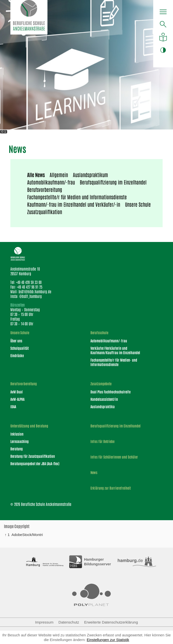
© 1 (4, 132)
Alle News (36, 175)
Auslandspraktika (103, 406)
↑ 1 (7, 535)
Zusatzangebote (101, 384)
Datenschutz (69, 622)
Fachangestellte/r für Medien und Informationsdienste (77, 197)
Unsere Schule (138, 204)
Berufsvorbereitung (45, 189)
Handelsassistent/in (104, 399)
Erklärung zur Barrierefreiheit (111, 488)
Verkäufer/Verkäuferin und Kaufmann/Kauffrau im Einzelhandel (115, 350)
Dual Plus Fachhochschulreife (110, 392)
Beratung (17, 449)
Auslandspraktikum (90, 175)
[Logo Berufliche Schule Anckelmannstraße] (29, 17)
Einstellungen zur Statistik (108, 640)
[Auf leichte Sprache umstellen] (163, 37)
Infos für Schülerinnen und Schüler (114, 457)
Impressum (44, 622)
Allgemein (59, 175)
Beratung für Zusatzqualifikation (33, 456)
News (94, 472)
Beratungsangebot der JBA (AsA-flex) (35, 463)
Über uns (16, 341)
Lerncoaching (20, 441)
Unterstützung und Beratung (29, 426)
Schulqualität (20, 348)
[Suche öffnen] (163, 24)
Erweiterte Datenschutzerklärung (111, 622)
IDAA (13, 406)
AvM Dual (17, 392)
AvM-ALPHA (17, 399)
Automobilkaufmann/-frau (51, 182)
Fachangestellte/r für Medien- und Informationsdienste (114, 362)
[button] (163, 13)
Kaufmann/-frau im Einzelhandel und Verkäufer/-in (74, 204)
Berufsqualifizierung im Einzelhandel (113, 182)
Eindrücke (17, 355)
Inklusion (17, 434)
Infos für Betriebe (102, 441)
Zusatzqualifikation (45, 212)
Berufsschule (99, 333)
